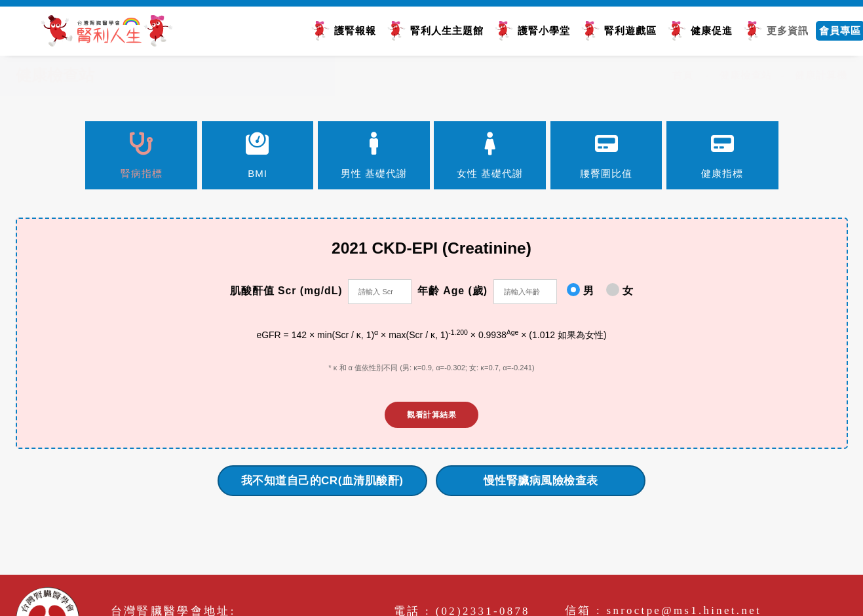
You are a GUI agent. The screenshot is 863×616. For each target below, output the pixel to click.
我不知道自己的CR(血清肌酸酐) (322, 483)
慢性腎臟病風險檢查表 (541, 483)
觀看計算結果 (431, 417)
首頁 (683, 75)
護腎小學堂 (541, 30)
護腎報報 (352, 30)
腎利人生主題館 (444, 30)
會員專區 (837, 30)
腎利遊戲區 (627, 30)
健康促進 (708, 30)
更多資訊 (784, 30)
